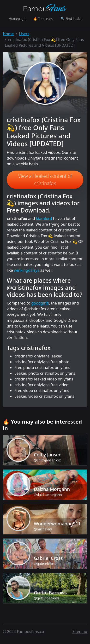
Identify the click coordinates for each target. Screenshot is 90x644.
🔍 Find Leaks (71, 19)
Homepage (17, 19)
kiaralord (44, 218)
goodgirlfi (40, 303)
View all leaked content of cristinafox (45, 180)
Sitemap (80, 632)
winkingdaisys (27, 270)
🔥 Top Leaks (43, 19)
